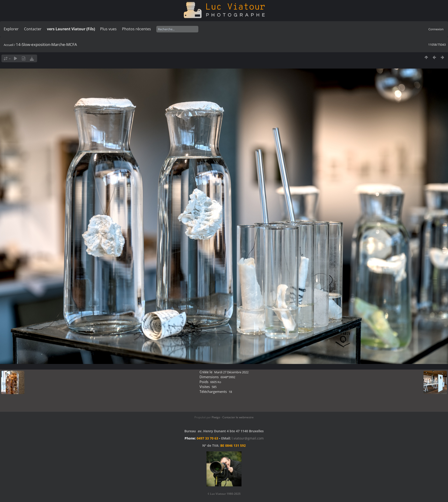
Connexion (436, 29)
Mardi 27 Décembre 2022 (231, 372)
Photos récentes (136, 29)
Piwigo (216, 417)
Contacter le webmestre (238, 417)
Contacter (33, 29)
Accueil (9, 45)
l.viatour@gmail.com (248, 438)
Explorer (11, 29)
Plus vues (108, 29)
